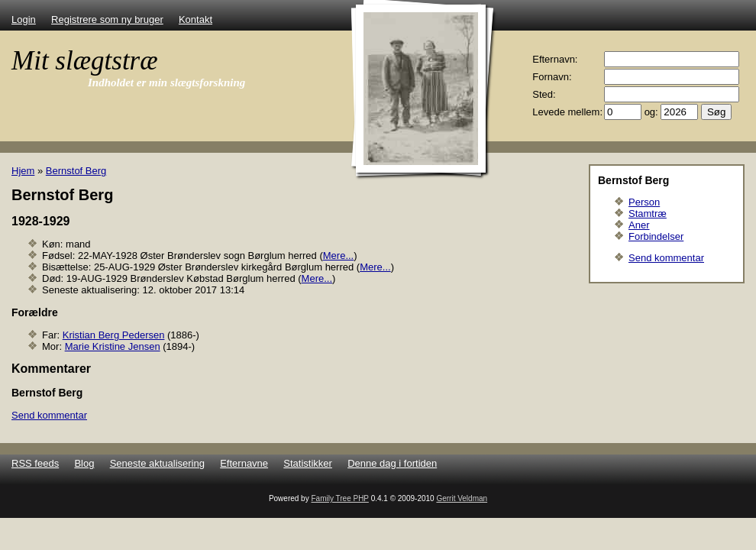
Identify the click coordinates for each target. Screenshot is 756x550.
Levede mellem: (567, 112)
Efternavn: (555, 59)
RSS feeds (35, 463)
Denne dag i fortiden (392, 463)
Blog (84, 463)
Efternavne (244, 463)
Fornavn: (552, 77)
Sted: (544, 94)
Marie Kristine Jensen (113, 346)
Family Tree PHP (339, 498)
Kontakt (195, 19)
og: (651, 112)
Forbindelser (656, 236)
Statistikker (308, 463)
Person (644, 202)
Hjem (23, 171)
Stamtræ (648, 214)
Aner (639, 225)
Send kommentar (666, 258)
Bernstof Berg (76, 171)
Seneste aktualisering (157, 463)
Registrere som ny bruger (107, 19)
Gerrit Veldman (462, 498)
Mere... (338, 256)
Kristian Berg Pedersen (114, 335)
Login (24, 19)
